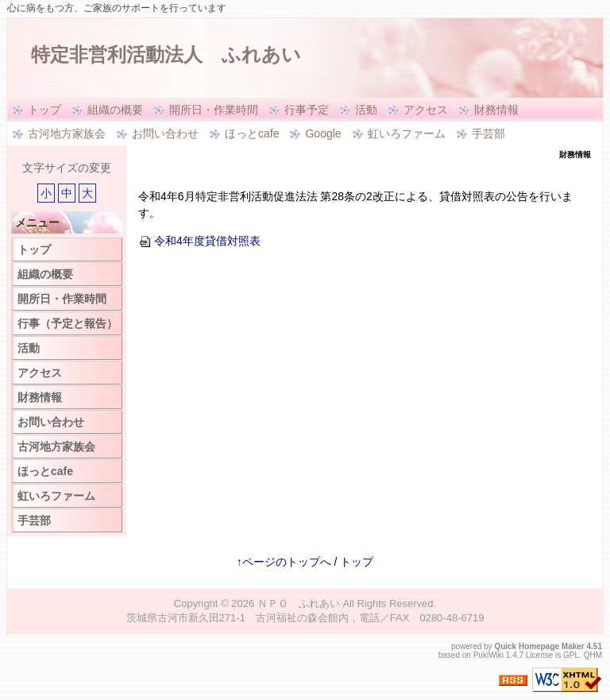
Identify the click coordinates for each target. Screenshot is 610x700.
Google (323, 133)
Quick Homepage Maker (539, 646)
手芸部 (488, 133)
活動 (366, 110)
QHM (593, 655)
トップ (44, 110)
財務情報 (496, 110)
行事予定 (307, 110)
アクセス (426, 110)
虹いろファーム (407, 133)
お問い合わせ (165, 133)
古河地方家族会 (67, 133)
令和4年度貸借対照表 (199, 241)
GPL (571, 655)
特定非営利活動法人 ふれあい (166, 54)
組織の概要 (115, 110)
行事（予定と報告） (68, 323)
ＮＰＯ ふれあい (299, 603)
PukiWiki (488, 655)
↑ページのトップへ (284, 562)
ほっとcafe (252, 133)
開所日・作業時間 (214, 110)
